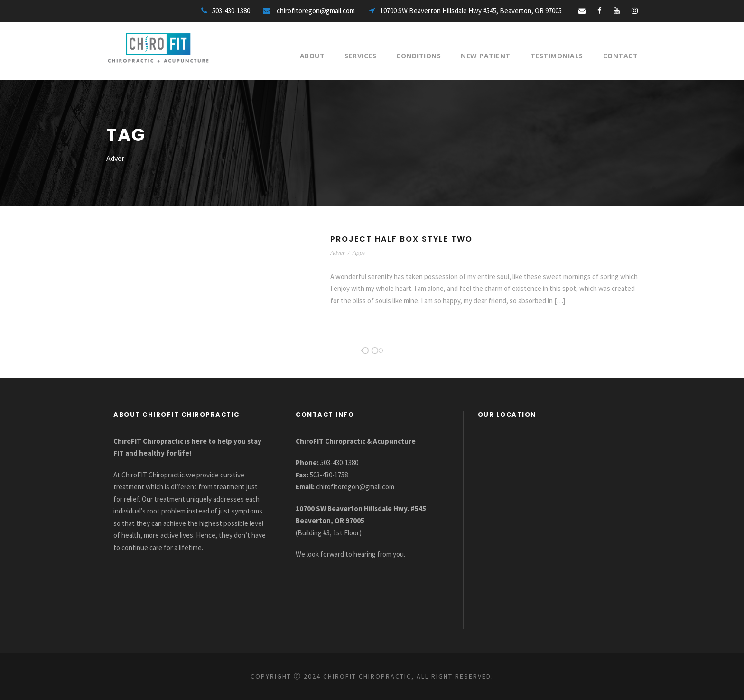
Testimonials (557, 56)
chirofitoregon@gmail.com (355, 487)
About (312, 56)
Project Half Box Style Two (401, 239)
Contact (621, 56)
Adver (338, 253)
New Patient (486, 56)
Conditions (418, 56)
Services (360, 56)
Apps (359, 253)
